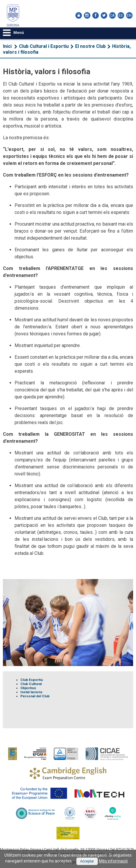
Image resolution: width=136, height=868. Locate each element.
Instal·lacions (31, 692)
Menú (13, 33)
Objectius (28, 688)
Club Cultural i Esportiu (44, 46)
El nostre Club (90, 46)
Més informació (113, 861)
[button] (87, 861)
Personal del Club (35, 696)
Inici (7, 46)
